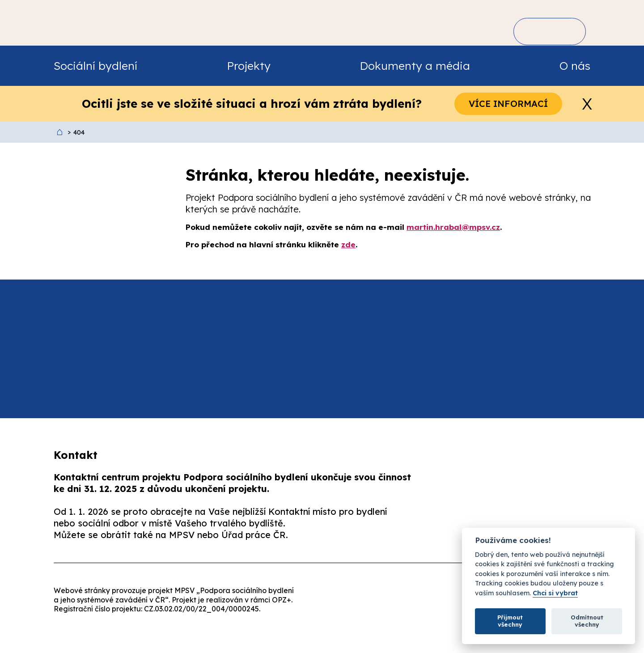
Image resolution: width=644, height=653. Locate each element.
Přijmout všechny (510, 621)
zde (348, 244)
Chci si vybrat (555, 593)
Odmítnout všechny (587, 621)
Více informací (508, 104)
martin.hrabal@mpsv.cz (453, 227)
